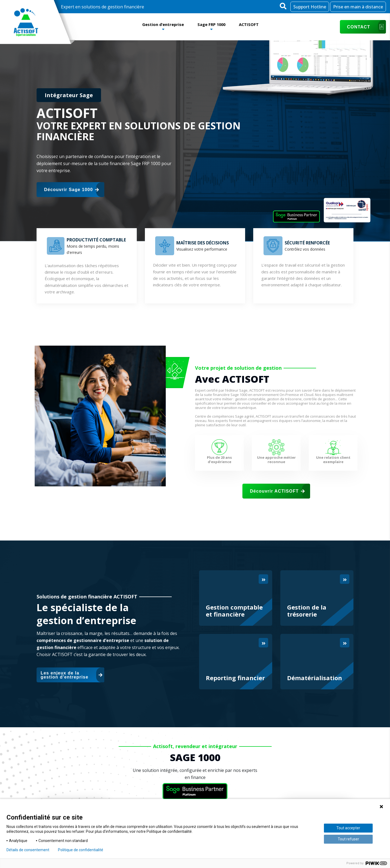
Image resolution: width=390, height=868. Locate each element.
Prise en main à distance (358, 7)
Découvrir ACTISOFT (277, 491)
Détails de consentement (28, 850)
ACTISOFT (253, 24)
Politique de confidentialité (81, 850)
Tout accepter (348, 828)
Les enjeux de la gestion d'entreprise (72, 675)
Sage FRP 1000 (212, 24)
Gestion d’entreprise (160, 24)
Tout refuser (348, 839)
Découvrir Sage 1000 (72, 190)
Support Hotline (310, 7)
